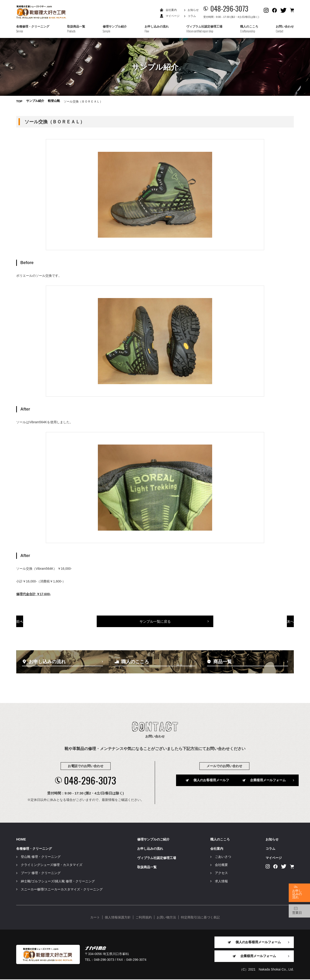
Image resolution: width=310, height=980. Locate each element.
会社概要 (221, 865)
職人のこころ (220, 840)
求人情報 (221, 882)
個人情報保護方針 (118, 918)
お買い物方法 (166, 918)
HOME (21, 840)
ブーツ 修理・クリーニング (41, 874)
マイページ (173, 16)
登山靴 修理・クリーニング (41, 857)
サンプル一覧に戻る (155, 628)
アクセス (221, 874)
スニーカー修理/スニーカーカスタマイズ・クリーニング (62, 890)
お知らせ (193, 10)
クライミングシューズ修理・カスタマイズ (52, 865)
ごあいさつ (223, 857)
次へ (267, 628)
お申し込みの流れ (150, 849)
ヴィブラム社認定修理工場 (157, 859)
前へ (43, 628)
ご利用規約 (144, 918)
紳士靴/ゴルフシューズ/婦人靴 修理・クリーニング (58, 882)
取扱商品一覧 (147, 868)
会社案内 (171, 10)
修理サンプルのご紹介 (153, 840)
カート (95, 918)
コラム (192, 16)
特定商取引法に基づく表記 (200, 918)
